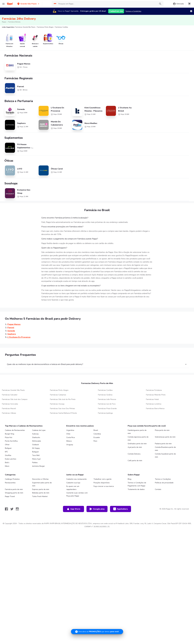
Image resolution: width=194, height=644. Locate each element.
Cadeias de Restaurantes (15, 430)
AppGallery (121, 509)
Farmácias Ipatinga (105, 413)
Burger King (10, 434)
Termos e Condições (133, 11)
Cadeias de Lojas (39, 430)
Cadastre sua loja (73, 483)
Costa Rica (71, 437)
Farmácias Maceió (9, 408)
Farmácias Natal (152, 399)
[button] (29, 4)
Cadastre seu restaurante (76, 479)
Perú (95, 441)
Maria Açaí (36, 459)
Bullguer (8, 448)
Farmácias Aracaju (57, 404)
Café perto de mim (135, 461)
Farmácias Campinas (58, 395)
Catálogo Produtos (12, 479)
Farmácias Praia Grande (107, 408)
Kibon (7, 466)
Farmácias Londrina (154, 404)
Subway (35, 434)
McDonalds (37, 441)
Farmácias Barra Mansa (155, 408)
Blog (129, 479)
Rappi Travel (10, 496)
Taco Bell (36, 455)
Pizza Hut (9, 437)
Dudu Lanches (11, 459)
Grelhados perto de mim (137, 444)
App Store (73, 509)
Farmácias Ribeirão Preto (156, 395)
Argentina (70, 430)
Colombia (97, 434)
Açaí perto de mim (135, 447)
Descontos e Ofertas (40, 479)
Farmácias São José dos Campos (15, 399)
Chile (68, 434)
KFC (6, 452)
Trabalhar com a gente (103, 479)
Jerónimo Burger (38, 466)
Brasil (96, 430)
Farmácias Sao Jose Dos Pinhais (62, 408)
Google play (97, 509)
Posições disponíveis (102, 483)
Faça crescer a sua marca (104, 486)
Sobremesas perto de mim (165, 437)
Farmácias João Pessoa (107, 399)
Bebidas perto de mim (41, 493)
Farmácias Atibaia (9, 413)
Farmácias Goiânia (105, 395)
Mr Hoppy (36, 448)
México (69, 441)
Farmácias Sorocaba (10, 404)
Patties (35, 463)
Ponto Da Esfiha (11, 441)
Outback (36, 445)
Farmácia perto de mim (14, 489)
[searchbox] (107, 4)
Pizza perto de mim (162, 430)
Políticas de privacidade (164, 483)
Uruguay (70, 445)
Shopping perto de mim (14, 493)
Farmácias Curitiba (105, 390)
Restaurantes (10, 483)
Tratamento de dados (136, 489)
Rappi (4, 22)
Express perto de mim (41, 489)
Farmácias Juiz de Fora (107, 404)
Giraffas (8, 455)
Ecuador (97, 437)
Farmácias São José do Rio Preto (63, 399)
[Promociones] (97, 632)
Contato (158, 489)
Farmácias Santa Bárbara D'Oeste (63, 413)
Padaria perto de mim (163, 444)
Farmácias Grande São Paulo (13, 390)
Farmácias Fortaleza (154, 390)
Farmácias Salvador (10, 395)
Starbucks (36, 437)
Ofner (7, 445)
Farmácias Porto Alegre (59, 390)
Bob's (7, 463)
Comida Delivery (134, 454)
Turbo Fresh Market (40, 496)
